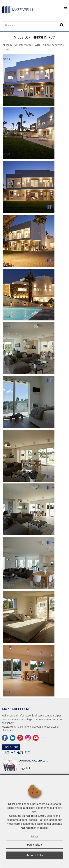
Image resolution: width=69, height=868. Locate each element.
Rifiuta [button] (35, 837)
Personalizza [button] (34, 845)
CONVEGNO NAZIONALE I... (34, 761)
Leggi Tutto (25, 768)
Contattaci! (11, 747)
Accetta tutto (34, 855)
